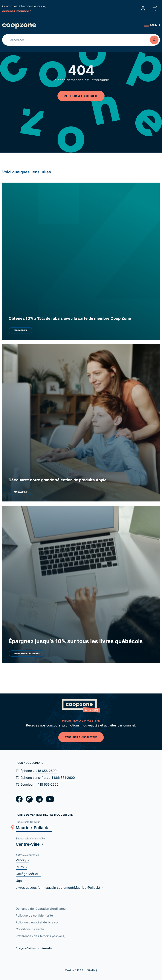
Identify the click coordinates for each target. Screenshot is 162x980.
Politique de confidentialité (34, 915)
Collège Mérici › (28, 874)
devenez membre (17, 11)
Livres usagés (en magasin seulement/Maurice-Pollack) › (59, 888)
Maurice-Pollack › (34, 828)
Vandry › (22, 860)
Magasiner (21, 330)
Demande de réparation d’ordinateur (41, 909)
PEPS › (21, 867)
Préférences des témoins (40, 936)
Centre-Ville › (29, 844)
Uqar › (21, 881)
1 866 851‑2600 (63, 778)
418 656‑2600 (46, 771)
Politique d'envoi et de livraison (37, 922)
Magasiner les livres (27, 653)
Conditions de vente (30, 929)
